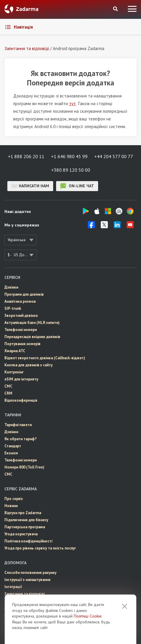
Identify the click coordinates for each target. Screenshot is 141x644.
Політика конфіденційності (28, 541)
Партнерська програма (25, 527)
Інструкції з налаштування (27, 580)
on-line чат (77, 186)
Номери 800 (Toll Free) (24, 467)
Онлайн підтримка (20, 601)
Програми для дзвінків (24, 294)
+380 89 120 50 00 (71, 170)
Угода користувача (21, 534)
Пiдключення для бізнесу (26, 520)
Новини (11, 506)
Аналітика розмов (20, 301)
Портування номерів (22, 344)
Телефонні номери (21, 330)
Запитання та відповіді (25, 594)
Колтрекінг (14, 372)
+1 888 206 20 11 (26, 156)
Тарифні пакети (18, 425)
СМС (8, 386)
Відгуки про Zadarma (23, 513)
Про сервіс (14, 499)
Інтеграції (13, 587)
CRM (8, 393)
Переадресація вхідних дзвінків (32, 337)
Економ (11, 453)
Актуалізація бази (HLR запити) (32, 323)
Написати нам (30, 186)
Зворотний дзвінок (21, 316)
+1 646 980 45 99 (69, 156)
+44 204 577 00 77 (114, 156)
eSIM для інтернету (21, 379)
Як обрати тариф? (21, 439)
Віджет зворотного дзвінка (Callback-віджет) (45, 358)
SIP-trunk (13, 308)
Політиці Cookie (88, 629)
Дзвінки (11, 287)
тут (72, 104)
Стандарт (13, 446)
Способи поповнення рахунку (30, 573)
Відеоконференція (21, 400)
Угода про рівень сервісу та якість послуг (40, 548)
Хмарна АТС (15, 351)
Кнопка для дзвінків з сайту (28, 365)
